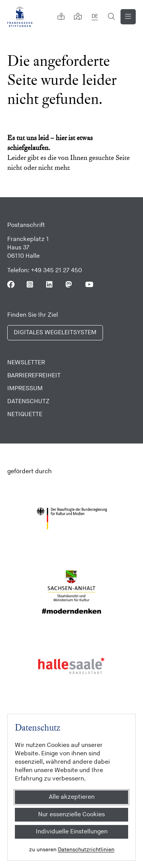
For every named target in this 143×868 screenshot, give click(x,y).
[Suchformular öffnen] (111, 17)
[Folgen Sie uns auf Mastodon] (69, 285)
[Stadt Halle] (71, 666)
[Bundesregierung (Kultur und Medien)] (71, 519)
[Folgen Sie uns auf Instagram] (30, 285)
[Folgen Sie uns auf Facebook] (11, 285)
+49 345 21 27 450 (56, 270)
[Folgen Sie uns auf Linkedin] (50, 285)
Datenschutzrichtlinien (86, 850)
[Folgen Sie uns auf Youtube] (89, 285)
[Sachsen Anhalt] (71, 592)
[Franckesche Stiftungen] (20, 17)
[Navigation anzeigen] (128, 17)
